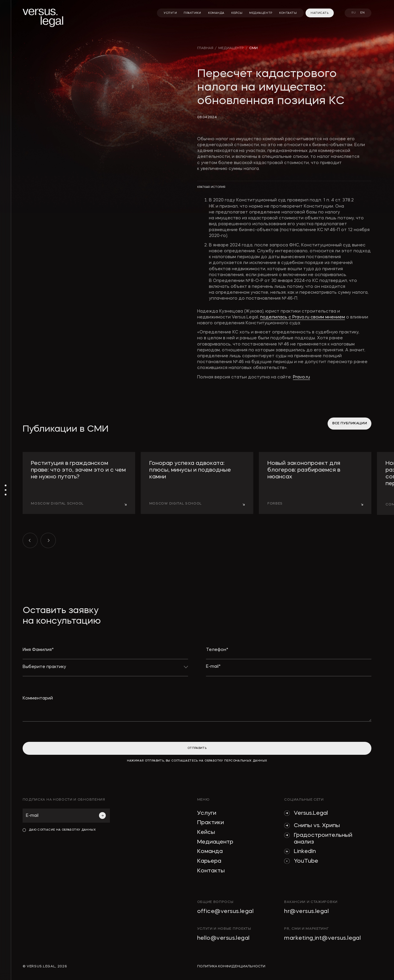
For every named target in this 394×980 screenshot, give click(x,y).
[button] (30, 540)
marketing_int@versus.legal (322, 938)
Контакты (211, 871)
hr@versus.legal (306, 912)
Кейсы (206, 833)
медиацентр (231, 48)
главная (205, 48)
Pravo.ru (301, 377)
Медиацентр (215, 842)
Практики (211, 823)
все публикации (350, 423)
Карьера (209, 861)
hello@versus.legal (223, 938)
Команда (210, 852)
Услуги (207, 813)
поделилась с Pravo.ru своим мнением (302, 317)
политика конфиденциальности (231, 966)
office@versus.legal (225, 912)
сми (253, 48)
